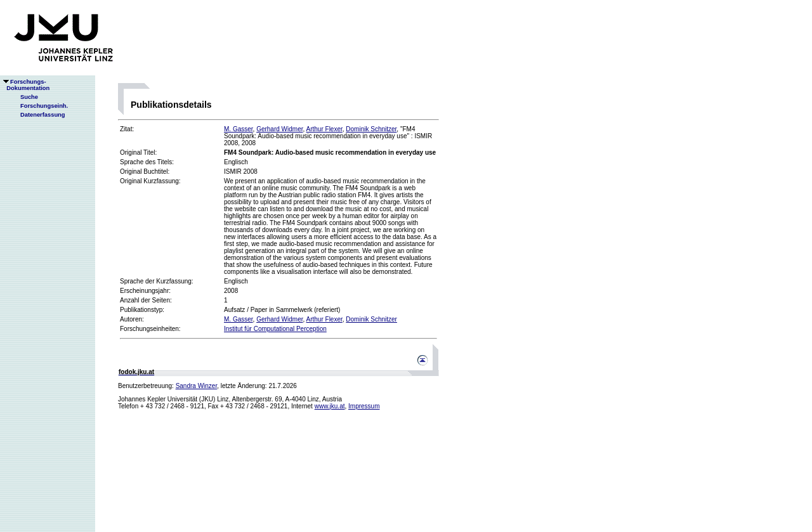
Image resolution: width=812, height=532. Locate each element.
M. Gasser (239, 129)
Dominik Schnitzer (371, 129)
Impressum (364, 406)
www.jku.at (330, 406)
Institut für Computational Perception (275, 329)
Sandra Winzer (197, 386)
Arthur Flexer (324, 129)
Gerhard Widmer (279, 129)
